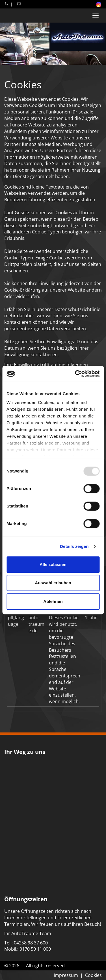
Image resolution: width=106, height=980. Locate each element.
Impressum (66, 975)
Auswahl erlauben (53, 583)
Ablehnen (53, 601)
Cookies (93, 975)
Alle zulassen (53, 564)
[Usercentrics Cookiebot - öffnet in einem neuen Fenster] (75, 374)
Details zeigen (74, 546)
